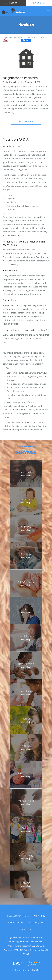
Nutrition (44, 37)
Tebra (38, 970)
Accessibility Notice (37, 923)
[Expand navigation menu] (48, 11)
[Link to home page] (23, 11)
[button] (26, 121)
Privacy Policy (39, 916)
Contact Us (26, 929)
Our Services (32, 37)
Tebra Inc (25, 916)
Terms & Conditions (16, 923)
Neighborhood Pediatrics (13, 37)
